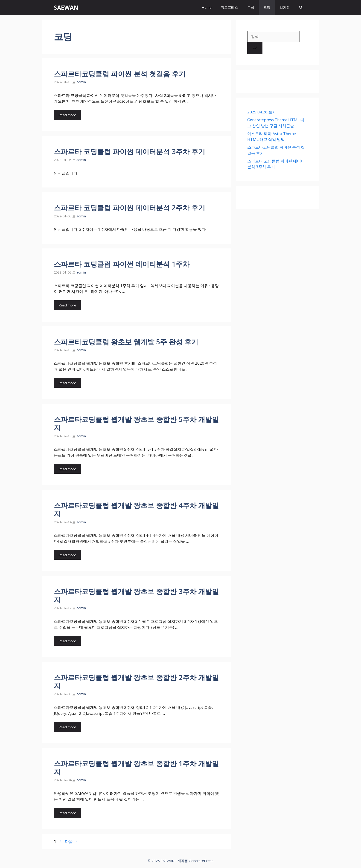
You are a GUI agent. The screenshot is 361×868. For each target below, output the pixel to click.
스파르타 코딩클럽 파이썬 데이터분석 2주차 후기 (130, 208)
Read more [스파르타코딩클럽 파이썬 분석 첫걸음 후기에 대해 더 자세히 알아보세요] (67, 115)
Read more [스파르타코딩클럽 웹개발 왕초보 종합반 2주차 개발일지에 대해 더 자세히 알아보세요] (67, 727)
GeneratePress (201, 861)
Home (207, 7)
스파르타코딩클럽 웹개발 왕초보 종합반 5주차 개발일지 (136, 423)
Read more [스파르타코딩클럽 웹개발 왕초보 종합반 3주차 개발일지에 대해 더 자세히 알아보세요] (67, 641)
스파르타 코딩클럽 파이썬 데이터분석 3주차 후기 (130, 151)
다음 (71, 841)
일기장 (285, 7)
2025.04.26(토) (261, 112)
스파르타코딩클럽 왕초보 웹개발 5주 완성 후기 (126, 342)
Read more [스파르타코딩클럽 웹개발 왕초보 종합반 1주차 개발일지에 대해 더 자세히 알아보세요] (67, 813)
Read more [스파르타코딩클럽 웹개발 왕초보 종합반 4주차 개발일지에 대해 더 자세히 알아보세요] (67, 555)
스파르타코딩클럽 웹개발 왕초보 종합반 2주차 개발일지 (136, 682)
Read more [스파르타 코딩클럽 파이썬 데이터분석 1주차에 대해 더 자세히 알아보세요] (67, 305)
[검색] (255, 48)
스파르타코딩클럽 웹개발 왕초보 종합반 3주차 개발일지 (136, 595)
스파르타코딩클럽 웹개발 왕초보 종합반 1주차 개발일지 (136, 768)
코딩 (267, 7)
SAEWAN (66, 7)
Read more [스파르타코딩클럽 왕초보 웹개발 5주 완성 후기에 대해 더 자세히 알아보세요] (67, 383)
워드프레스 (229, 7)
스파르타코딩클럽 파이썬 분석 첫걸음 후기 (120, 74)
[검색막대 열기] (301, 7)
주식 (251, 7)
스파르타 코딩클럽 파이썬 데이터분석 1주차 (122, 264)
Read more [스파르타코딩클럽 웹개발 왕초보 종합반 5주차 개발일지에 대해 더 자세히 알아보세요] (67, 469)
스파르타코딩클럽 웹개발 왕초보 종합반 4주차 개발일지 (136, 509)
